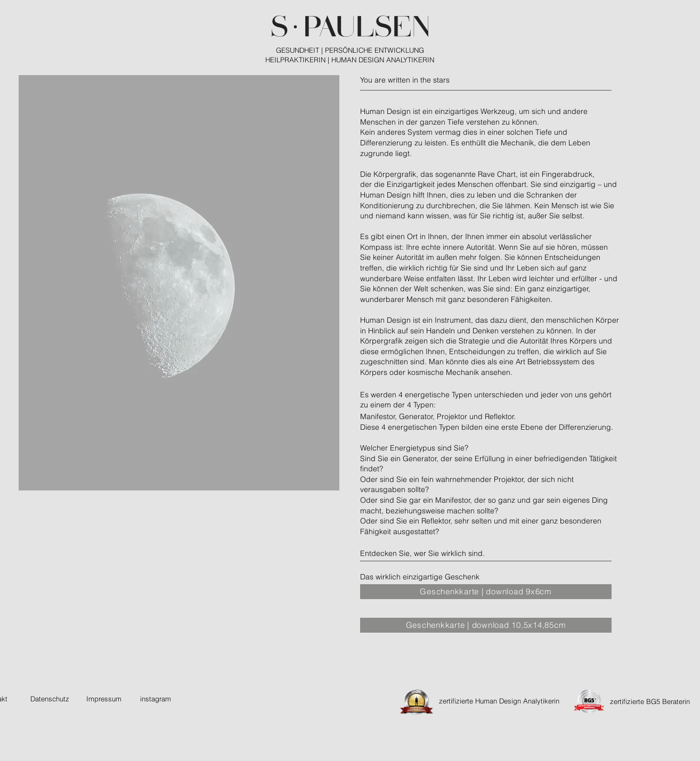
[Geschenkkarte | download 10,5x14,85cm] (486, 625)
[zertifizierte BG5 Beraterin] (650, 702)
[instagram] (155, 699)
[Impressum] (104, 699)
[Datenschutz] (50, 699)
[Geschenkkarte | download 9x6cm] (486, 592)
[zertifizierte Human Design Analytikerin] (499, 701)
